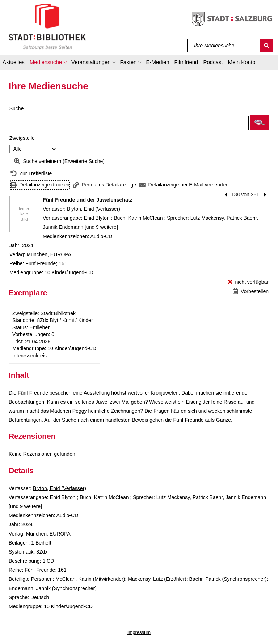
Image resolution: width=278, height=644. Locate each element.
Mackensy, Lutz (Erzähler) (157, 579)
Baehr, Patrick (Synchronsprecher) (228, 579)
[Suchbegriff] (224, 46)
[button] (48, 63)
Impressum (139, 632)
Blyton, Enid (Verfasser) (94, 209)
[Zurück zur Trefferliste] (31, 174)
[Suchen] (266, 46)
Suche (17, 108)
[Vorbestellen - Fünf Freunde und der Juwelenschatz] (251, 291)
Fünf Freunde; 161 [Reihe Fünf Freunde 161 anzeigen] (46, 263)
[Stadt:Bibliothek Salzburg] (47, 26)
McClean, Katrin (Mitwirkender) (90, 579)
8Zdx (42, 552)
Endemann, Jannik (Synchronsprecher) (53, 588)
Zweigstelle (22, 138)
